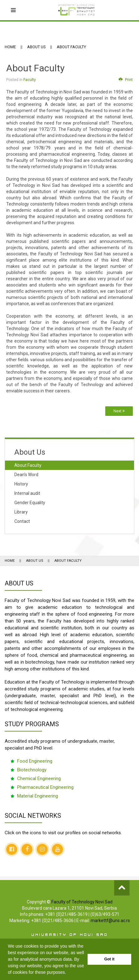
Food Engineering (35, 761)
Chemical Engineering (39, 779)
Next (119, 411)
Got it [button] (109, 959)
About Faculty (28, 465)
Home (10, 47)
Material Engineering (38, 796)
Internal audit (27, 493)
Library (21, 512)
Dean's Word (26, 475)
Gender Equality (30, 503)
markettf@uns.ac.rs (110, 921)
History (21, 484)
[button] (68, 973)
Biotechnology (32, 770)
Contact (22, 521)
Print (126, 80)
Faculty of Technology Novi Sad (82, 902)
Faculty (30, 80)
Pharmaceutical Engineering (45, 787)
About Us (36, 47)
